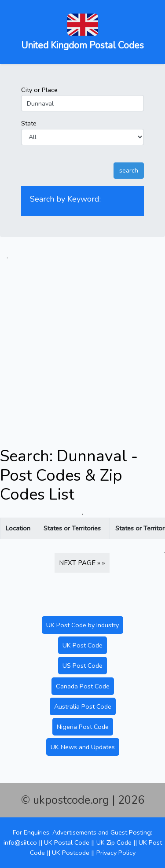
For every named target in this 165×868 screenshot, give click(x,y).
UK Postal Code (67, 842)
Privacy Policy (116, 853)
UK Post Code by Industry (82, 625)
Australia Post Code (83, 706)
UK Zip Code (114, 842)
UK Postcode (71, 853)
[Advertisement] (82, 344)
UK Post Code (82, 645)
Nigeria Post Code (83, 727)
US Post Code (82, 666)
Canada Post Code (83, 686)
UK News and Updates (83, 747)
